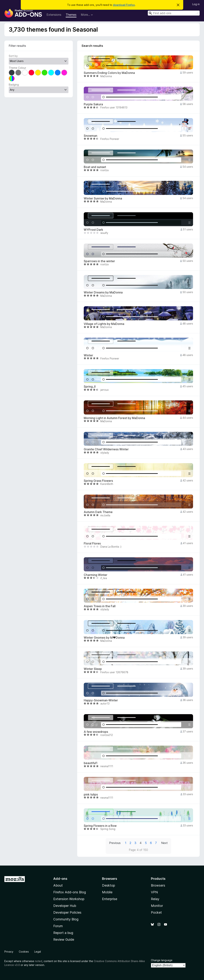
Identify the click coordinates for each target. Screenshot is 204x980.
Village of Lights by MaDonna (104, 324)
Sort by (13, 56)
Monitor (157, 906)
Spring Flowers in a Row (100, 826)
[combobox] (174, 13)
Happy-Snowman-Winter (101, 700)
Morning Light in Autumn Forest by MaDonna (114, 418)
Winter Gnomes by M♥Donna (104, 638)
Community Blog (66, 919)
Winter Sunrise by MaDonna (103, 198)
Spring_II (90, 387)
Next (164, 843)
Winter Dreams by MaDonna (103, 292)
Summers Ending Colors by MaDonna (109, 73)
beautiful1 (91, 763)
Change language (162, 960)
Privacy (9, 952)
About (58, 885)
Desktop (108, 885)
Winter (88, 355)
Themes (71, 15)
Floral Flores (92, 543)
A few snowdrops (96, 732)
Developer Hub (65, 906)
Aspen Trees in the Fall (100, 606)
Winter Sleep (93, 669)
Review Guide (64, 940)
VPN (154, 892)
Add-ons (60, 879)
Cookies (24, 952)
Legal (38, 952)
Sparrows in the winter (99, 261)
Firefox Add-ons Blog (70, 892)
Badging (14, 85)
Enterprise (110, 899)
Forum (58, 926)
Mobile (107, 892)
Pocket (156, 912)
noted (39, 961)
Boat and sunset (95, 167)
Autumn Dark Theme (98, 512)
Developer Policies (67, 912)
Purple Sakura (93, 104)
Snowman (91, 136)
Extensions (54, 15)
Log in (196, 4)
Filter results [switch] (17, 46)
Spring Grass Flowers (98, 481)
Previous (115, 843)
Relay (155, 899)
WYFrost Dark (93, 230)
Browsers (158, 885)
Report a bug (63, 933)
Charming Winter (96, 575)
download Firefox (124, 5)
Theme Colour (17, 68)
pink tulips (91, 795)
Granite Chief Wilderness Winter (106, 449)
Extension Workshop (69, 899)
